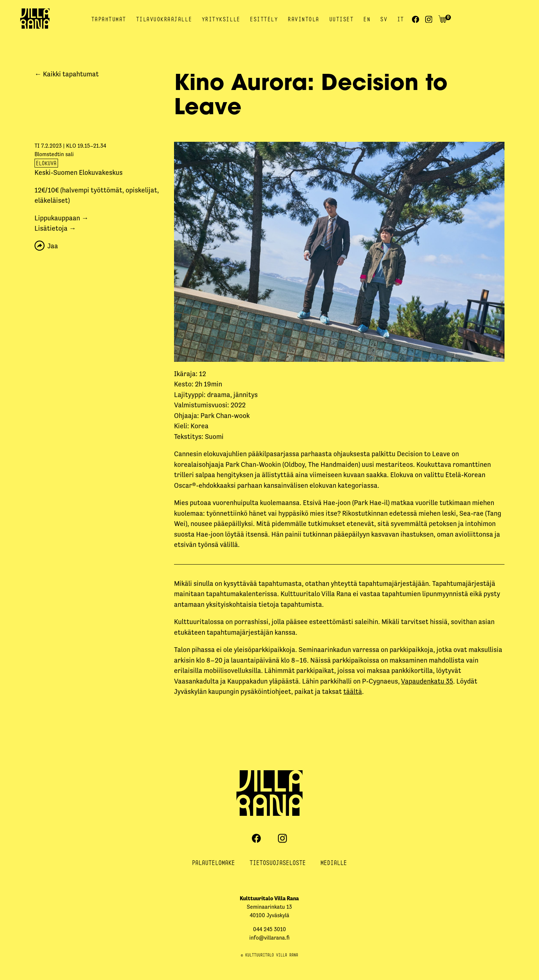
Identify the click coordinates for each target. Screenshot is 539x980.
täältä (353, 691)
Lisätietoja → (55, 228)
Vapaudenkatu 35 (427, 681)
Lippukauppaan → (62, 218)
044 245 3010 (269, 929)
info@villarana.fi (269, 938)
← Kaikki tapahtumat (67, 74)
